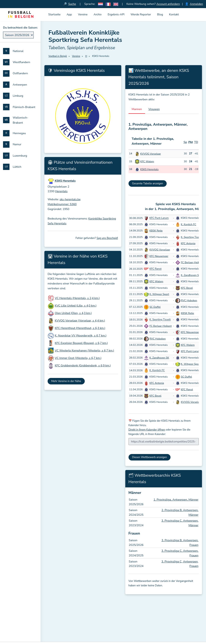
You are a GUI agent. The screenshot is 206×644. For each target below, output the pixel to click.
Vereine (83, 14)
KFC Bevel (187, 288)
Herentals (61, 192)
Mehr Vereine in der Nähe (66, 381)
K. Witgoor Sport (159, 294)
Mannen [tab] (137, 109)
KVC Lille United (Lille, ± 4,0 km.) (76, 306)
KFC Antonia (188, 244)
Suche (72, 4)
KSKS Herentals (149, 170)
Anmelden (196, 4)
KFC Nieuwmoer (159, 256)
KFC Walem (147, 162)
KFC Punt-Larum (159, 218)
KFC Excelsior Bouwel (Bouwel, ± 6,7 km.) (81, 343)
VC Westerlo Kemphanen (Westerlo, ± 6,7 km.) (85, 351)
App (69, 14)
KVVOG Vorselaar (151, 154)
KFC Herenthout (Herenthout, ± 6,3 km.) (80, 328)
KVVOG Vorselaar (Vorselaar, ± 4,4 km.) (80, 321)
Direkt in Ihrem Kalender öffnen (147, 430)
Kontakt (174, 14)
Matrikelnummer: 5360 (62, 204)
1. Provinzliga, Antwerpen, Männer (176, 500)
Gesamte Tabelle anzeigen (148, 184)
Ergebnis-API (116, 14)
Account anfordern (168, 4)
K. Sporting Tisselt (191, 237)
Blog (160, 14)
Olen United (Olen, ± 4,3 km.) (73, 313)
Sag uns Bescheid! (107, 238)
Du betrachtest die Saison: (20, 28)
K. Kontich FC (188, 224)
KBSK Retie (156, 231)
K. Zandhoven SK (191, 275)
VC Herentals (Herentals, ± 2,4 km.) (77, 298)
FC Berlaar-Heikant (192, 263)
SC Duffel (155, 307)
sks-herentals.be (70, 200)
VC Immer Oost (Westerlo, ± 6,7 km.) (78, 358)
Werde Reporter (141, 14)
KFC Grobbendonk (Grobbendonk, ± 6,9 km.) (83, 366)
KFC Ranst (156, 269)
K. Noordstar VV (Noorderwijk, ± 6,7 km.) (81, 336)
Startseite (54, 14)
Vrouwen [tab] (154, 109)
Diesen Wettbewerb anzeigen (150, 457)
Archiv (98, 14)
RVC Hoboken (189, 301)
